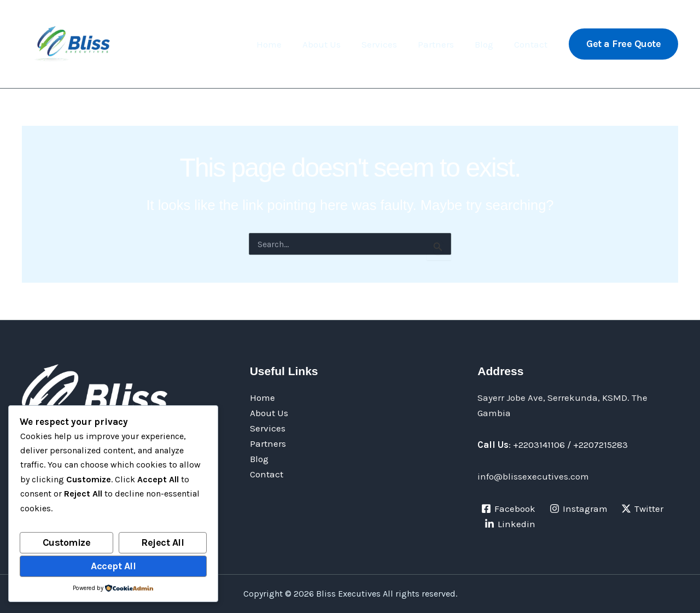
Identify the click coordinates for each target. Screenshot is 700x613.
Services (387, 44)
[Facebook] (508, 509)
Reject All (162, 542)
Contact (532, 44)
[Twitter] (643, 509)
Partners (441, 44)
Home (281, 44)
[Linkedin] (510, 524)
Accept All (113, 566)
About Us (331, 44)
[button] (623, 44)
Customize (67, 542)
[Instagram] (579, 509)
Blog (487, 44)
